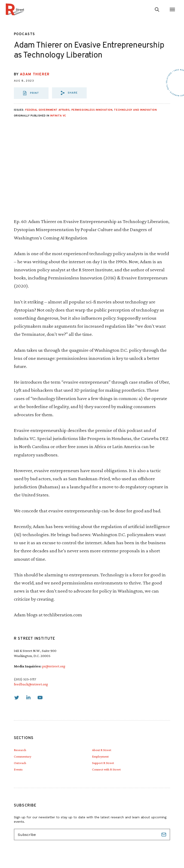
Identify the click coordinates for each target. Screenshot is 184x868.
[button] (69, 93)
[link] (17, 698)
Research (20, 750)
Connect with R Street (106, 769)
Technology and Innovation (135, 110)
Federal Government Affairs (47, 110)
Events (18, 769)
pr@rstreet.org (54, 666)
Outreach (20, 763)
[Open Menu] (172, 9)
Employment (100, 756)
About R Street (102, 750)
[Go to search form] (157, 9)
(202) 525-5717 (25, 679)
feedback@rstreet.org (31, 684)
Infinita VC (58, 116)
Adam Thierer (35, 75)
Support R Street (103, 763)
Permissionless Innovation (92, 110)
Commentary (23, 756)
